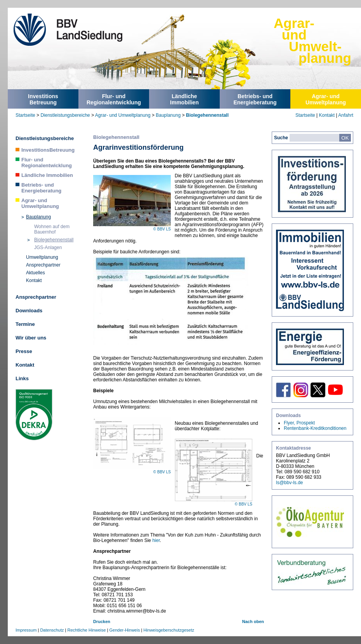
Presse (24, 351)
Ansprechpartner (43, 265)
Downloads (29, 311)
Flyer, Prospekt (299, 423)
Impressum (26, 630)
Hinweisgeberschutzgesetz (169, 630)
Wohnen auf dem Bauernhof (52, 229)
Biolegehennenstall (207, 115)
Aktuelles (36, 273)
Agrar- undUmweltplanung (326, 99)
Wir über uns (31, 338)
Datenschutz (52, 630)
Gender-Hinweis (125, 630)
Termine (25, 324)
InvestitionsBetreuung (43, 99)
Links (22, 378)
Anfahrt (346, 115)
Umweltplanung (42, 257)
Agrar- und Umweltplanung (123, 115)
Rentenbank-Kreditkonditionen (315, 428)
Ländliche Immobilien (47, 175)
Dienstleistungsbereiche (65, 115)
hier (156, 540)
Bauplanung (168, 115)
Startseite (25, 115)
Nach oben (253, 621)
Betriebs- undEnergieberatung (255, 99)
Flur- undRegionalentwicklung (114, 99)
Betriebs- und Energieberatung (41, 188)
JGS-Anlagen (48, 248)
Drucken (102, 621)
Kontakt (327, 115)
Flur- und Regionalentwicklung (47, 163)
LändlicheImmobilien (184, 99)
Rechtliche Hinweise (87, 630)
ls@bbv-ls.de (290, 483)
